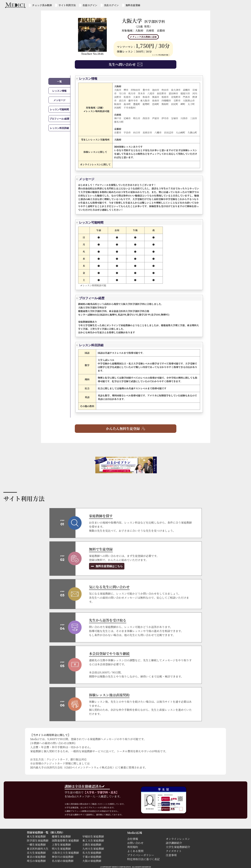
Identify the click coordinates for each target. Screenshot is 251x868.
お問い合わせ (135, 843)
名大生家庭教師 (92, 853)
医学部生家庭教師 (38, 841)
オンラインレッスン (178, 839)
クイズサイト (174, 851)
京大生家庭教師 (36, 853)
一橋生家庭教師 (36, 845)
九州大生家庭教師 (93, 849)
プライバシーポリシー (141, 855)
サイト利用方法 (67, 5)
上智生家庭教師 (61, 845)
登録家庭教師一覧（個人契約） (46, 832)
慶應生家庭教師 (61, 836)
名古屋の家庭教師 (63, 861)
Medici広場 (135, 833)
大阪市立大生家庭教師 (65, 853)
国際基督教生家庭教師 (65, 841)
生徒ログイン (90, 5)
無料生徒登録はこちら (109, 566)
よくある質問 (135, 851)
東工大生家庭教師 (93, 841)
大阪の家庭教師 (92, 861)
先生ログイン (111, 5)
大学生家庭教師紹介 (178, 847)
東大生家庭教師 (36, 836)
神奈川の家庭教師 (63, 857)
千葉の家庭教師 (92, 857)
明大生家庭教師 (61, 849)
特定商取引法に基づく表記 (145, 859)
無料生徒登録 (133, 5)
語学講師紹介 (174, 843)
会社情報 (133, 839)
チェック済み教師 (42, 5)
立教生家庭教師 (92, 845)
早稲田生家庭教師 (93, 836)
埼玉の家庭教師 (36, 861)
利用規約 (133, 847)
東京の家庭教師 (36, 857)
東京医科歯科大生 (38, 849)
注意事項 (171, 855)
